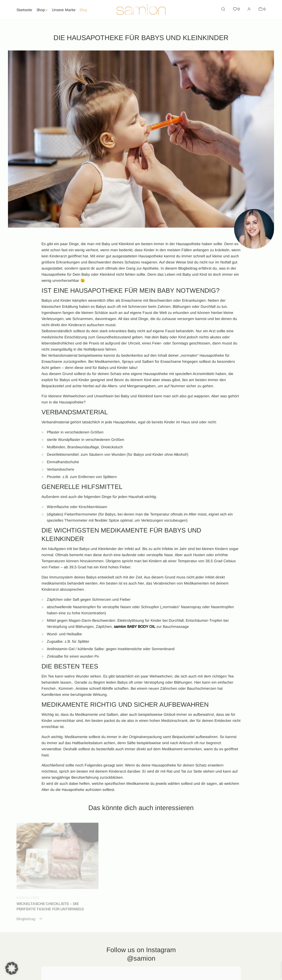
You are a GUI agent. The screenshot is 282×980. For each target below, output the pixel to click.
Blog (83, 10)
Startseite (24, 10)
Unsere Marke (64, 10)
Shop (41, 10)
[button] (12, 968)
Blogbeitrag (30, 921)
